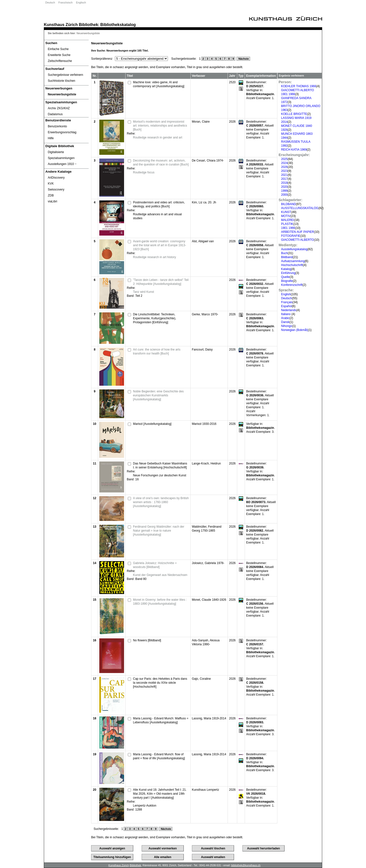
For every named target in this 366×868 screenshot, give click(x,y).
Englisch (81, 2)
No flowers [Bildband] (147, 640)
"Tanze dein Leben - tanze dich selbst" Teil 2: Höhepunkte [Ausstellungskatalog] (161, 282)
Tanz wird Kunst (144, 292)
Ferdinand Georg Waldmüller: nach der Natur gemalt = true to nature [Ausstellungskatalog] (159, 531)
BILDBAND (288, 204)
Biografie (287, 281)
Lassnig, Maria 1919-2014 (209, 718)
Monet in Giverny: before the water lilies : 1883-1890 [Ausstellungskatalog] (160, 602)
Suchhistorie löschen (62, 81)
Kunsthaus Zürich (61, 25)
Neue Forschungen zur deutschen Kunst (160, 475)
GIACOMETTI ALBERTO (298, 240)
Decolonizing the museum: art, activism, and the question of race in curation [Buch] (161, 163)
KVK (51, 184)
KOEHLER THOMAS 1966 (299, 86)
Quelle (285, 277)
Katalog (286, 269)
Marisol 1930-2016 (204, 424)
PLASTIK (287, 224)
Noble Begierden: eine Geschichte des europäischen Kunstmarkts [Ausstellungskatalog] (158, 395)
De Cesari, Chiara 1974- (208, 161)
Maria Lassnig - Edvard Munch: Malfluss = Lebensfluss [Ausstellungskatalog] (161, 720)
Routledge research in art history (154, 257)
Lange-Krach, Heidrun (206, 463)
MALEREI (288, 220)
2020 (284, 187)
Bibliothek (88, 25)
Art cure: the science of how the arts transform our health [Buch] (157, 352)
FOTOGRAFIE (291, 236)
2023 (284, 171)
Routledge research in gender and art (158, 137)
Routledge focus (144, 172)
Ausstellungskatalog (294, 249)
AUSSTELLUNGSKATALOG (300, 208)
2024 (284, 163)
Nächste (243, 59)
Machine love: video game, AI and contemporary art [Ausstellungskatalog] (159, 84)
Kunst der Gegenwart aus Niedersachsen (160, 575)
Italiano (286, 314)
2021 (284, 175)
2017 (284, 179)
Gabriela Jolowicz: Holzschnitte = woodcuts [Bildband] (155, 565)
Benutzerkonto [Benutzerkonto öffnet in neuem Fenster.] (57, 126)
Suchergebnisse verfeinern (65, 75)
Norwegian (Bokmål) (295, 330)
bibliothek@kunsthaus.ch (246, 865)
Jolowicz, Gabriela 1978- (208, 563)
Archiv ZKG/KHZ (59, 108)
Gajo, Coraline (201, 679)
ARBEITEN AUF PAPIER (298, 232)
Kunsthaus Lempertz (206, 790)
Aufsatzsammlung (293, 261)
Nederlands (289, 310)
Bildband (287, 257)
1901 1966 (288, 228)
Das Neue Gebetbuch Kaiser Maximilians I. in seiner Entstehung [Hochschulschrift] (160, 465)
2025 (284, 159)
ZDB (51, 195)
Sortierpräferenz (102, 59)
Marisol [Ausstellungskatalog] (152, 424)
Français (287, 302)
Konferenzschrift (292, 285)
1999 (284, 191)
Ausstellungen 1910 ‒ (62, 164)
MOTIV (286, 216)
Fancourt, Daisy (202, 350)
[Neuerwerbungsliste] (66, 94)
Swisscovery (56, 190)
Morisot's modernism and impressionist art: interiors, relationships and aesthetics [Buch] (160, 126)
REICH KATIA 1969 (294, 150)
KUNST (286, 212)
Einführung (288, 273)
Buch (284, 253)
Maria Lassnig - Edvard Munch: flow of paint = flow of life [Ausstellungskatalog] (159, 756)
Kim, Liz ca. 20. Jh (204, 202)
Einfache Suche (58, 49)
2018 (284, 183)
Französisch (65, 2)
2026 (284, 167)
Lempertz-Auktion (145, 806)
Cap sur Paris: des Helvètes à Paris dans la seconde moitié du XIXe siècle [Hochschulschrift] (160, 683)
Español (286, 306)
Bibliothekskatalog (118, 25)
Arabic (285, 318)
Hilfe (51, 138)
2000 (284, 195)
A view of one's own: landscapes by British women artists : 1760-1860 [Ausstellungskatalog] (161, 502)
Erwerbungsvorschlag (62, 132)
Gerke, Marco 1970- (205, 314)
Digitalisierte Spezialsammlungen (61, 155)
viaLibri (52, 201)
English (286, 294)
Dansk (285, 322)
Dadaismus (55, 114)
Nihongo (287, 326)
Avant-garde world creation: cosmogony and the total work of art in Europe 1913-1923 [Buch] (159, 245)
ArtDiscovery (56, 178)
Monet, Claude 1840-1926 (209, 600)
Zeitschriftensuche (60, 61)
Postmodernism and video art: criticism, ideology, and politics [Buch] (159, 204)
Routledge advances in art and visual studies (157, 216)
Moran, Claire (201, 122)
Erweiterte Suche (59, 55)
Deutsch (50, 2)
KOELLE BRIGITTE (294, 114)
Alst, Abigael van (203, 241)
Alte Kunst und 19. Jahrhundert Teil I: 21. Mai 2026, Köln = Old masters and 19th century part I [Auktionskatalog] (160, 794)
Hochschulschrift (292, 265)
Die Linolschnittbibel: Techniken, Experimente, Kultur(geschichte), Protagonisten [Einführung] (155, 318)
